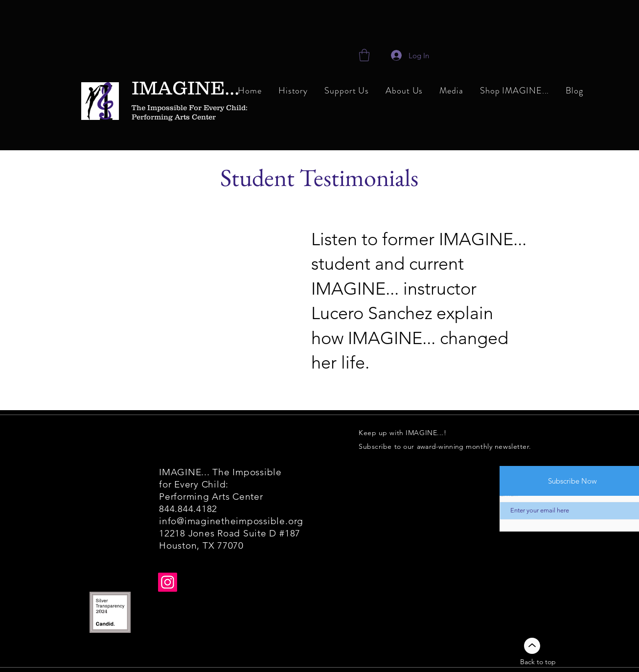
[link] (364, 55)
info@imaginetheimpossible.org (231, 521)
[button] (404, 91)
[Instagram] (168, 582)
